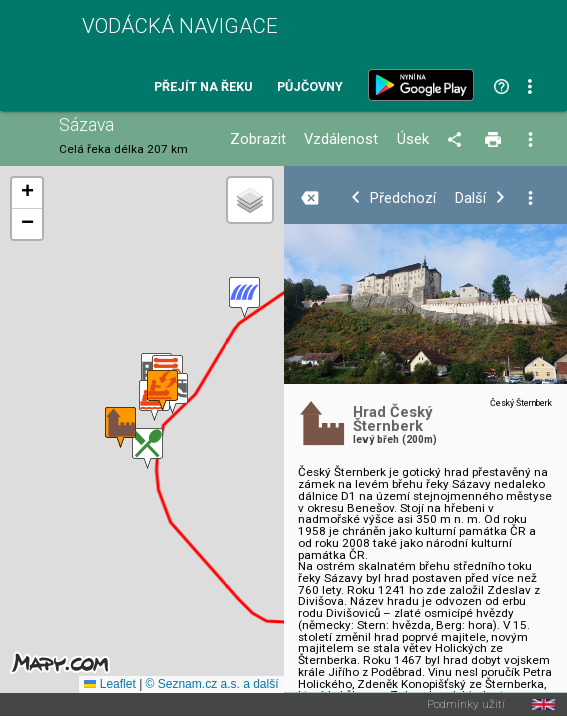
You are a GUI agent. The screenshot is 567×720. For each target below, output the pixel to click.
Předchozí (403, 198)
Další (470, 198)
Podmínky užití (466, 705)
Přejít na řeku (203, 87)
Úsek (413, 139)
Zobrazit (258, 139)
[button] (147, 448)
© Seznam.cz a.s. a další (212, 684)
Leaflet (109, 684)
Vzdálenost (341, 139)
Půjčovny (310, 87)
